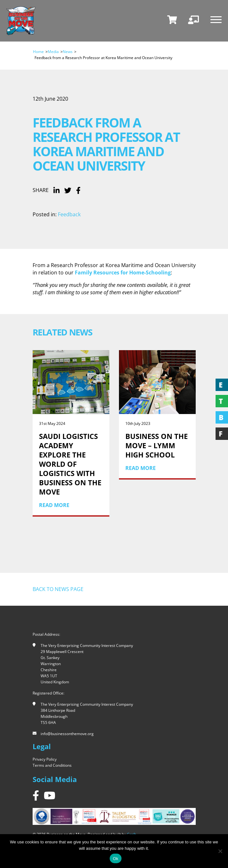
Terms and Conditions (52, 765)
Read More (54, 505)
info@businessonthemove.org (67, 734)
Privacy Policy (45, 759)
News (68, 52)
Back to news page (58, 589)
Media (53, 52)
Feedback (69, 214)
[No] (220, 851)
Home (38, 52)
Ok (116, 859)
